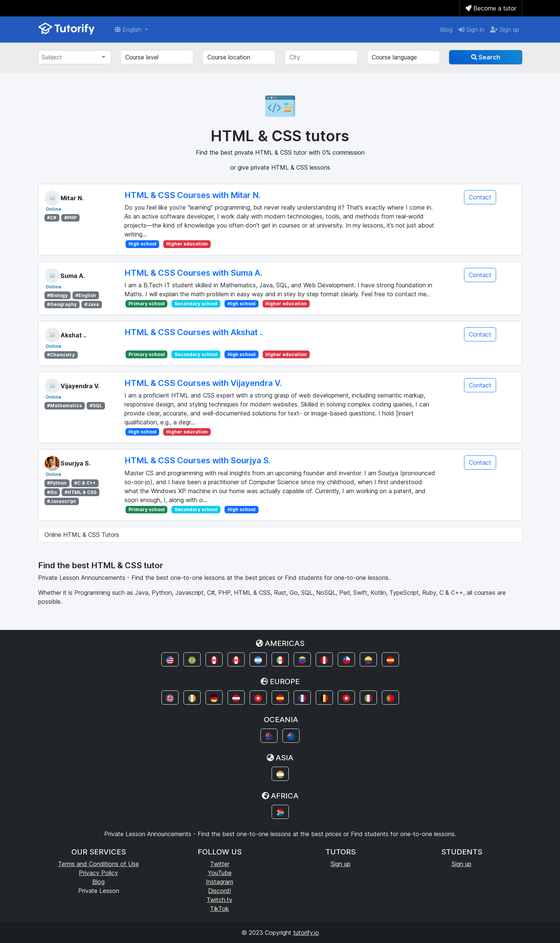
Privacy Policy (98, 873)
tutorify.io (306, 933)
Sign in (471, 30)
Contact (480, 197)
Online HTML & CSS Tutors (82, 535)
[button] (170, 659)
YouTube (220, 873)
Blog (446, 30)
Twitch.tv (219, 900)
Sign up (505, 30)
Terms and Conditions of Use (98, 864)
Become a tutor (491, 8)
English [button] (129, 30)
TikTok (219, 909)
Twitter (220, 864)
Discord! (219, 891)
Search (486, 57)
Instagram (219, 882)
